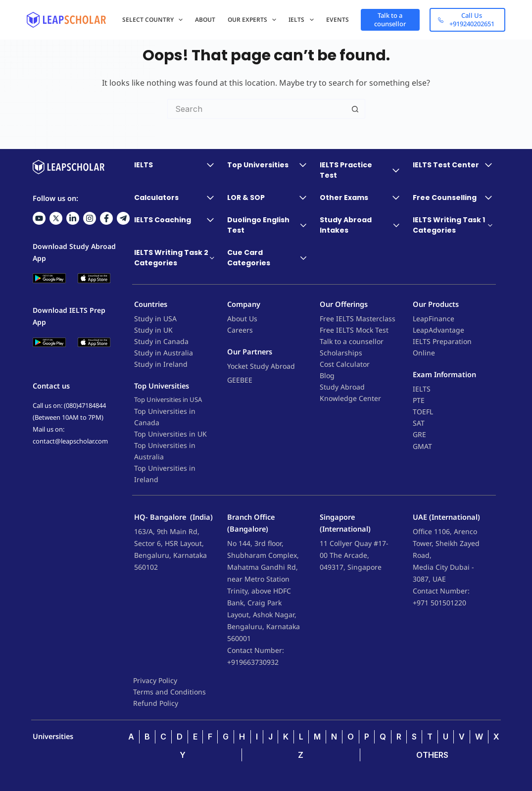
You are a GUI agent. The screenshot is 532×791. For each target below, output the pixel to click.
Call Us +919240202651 (466, 20)
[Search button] (355, 109)
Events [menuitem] (338, 20)
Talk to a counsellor (390, 20)
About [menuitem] (205, 20)
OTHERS (432, 755)
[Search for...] (256, 109)
